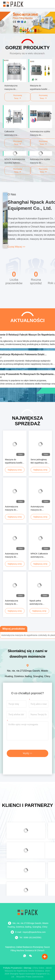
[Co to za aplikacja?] (25, 956)
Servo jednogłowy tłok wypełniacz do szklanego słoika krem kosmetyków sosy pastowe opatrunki (39, 461)
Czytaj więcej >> (16, 247)
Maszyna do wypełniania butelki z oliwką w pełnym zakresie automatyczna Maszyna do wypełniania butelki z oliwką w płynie (14, 461)
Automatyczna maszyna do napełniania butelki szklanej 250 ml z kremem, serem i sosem (39, 508)
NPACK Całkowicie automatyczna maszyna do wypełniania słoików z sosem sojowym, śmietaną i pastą (40, 555)
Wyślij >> (28, 753)
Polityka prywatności (13, 968)
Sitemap (27, 968)
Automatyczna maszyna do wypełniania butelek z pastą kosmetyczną (15, 555)
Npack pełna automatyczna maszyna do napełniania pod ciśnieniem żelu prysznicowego (37, 603)
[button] (24, 30)
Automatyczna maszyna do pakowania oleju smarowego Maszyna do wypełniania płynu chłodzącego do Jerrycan (15, 603)
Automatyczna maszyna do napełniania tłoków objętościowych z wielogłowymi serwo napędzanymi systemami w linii (14, 508)
